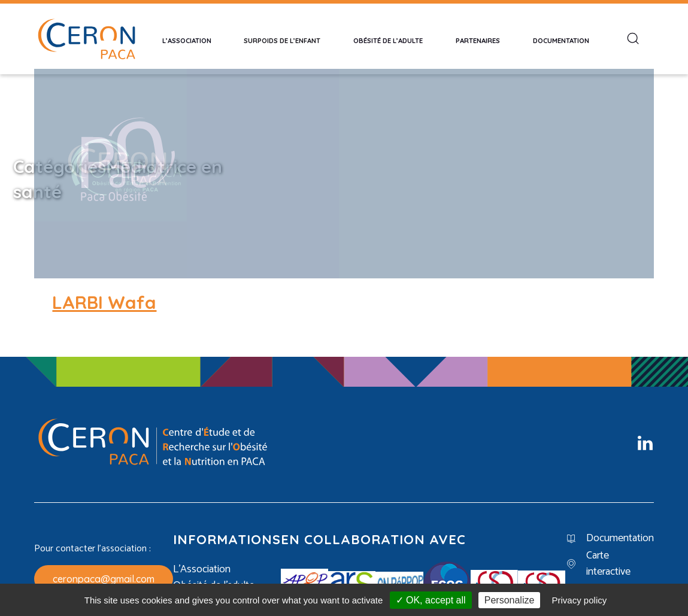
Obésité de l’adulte (388, 39)
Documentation (561, 39)
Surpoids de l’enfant (282, 39)
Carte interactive (608, 551)
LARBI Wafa (104, 290)
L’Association (187, 39)
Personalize (510, 600)
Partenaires (478, 39)
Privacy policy (580, 600)
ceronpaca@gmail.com (104, 566)
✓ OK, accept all (431, 600)
